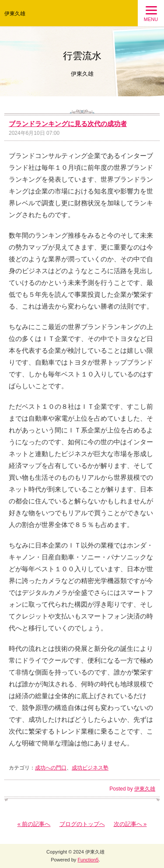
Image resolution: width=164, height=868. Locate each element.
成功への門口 (51, 768)
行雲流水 (82, 56)
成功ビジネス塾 (90, 768)
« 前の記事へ (34, 824)
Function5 (88, 860)
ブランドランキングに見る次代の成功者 (68, 124)
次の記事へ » (130, 824)
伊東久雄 (15, 14)
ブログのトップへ (82, 824)
